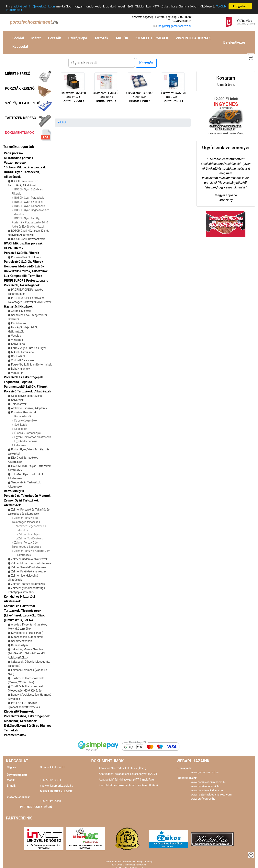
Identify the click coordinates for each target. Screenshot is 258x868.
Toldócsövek (19, 404)
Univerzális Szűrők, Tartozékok (26, 271)
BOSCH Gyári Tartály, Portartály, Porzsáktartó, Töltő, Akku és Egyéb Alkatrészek (30, 222)
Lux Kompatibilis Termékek (23, 276)
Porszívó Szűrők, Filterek (26, 257)
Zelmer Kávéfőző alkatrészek (29, 571)
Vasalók (16, 336)
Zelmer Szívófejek (29, 534)
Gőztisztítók (18, 356)
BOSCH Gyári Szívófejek (29, 202)
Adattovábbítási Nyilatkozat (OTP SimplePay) (126, 780)
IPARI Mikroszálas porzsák (23, 243)
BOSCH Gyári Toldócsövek (30, 206)
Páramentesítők (15, 735)
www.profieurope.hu (203, 799)
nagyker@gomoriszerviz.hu (175, 26)
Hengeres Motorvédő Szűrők (24, 266)
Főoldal (18, 38)
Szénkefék (21, 425)
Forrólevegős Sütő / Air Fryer (28, 348)
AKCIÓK (122, 38)
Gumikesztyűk (20, 645)
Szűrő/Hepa (78, 38)
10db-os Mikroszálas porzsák (25, 167)
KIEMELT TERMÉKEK (152, 38)
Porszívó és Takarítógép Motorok (27, 496)
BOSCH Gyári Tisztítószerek (28, 239)
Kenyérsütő (18, 344)
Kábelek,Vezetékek (26, 421)
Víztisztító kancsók (23, 360)
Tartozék (101, 38)
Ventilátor (17, 373)
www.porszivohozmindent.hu (208, 782)
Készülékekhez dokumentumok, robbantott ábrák (129, 785)
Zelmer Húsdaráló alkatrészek (29, 559)
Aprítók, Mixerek (21, 311)
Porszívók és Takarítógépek (23, 377)
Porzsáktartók (23, 416)
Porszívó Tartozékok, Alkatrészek (28, 391)
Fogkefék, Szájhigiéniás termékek (31, 365)
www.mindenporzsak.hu (205, 786)
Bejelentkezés (235, 42)
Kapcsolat (20, 46)
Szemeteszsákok (21, 641)
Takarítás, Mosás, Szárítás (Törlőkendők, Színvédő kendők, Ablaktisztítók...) (27, 653)
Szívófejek (17, 400)
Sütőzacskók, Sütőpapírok (27, 637)
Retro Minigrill (14, 491)
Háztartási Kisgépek (18, 306)
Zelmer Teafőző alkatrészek (28, 584)
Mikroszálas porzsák (19, 158)
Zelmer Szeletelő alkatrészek (28, 567)
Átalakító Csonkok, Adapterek (29, 408)
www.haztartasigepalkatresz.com (211, 795)
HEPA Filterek (14, 248)
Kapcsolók (21, 429)
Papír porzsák (14, 153)
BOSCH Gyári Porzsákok (29, 198)
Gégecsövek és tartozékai (27, 396)
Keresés (146, 63)
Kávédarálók (19, 323)
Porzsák (54, 38)
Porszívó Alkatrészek (24, 412)
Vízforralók (18, 340)
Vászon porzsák (15, 163)
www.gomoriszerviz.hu (205, 772)
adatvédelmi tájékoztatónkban (34, 6)
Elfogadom (240, 6)
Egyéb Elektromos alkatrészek (33, 437)
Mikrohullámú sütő (22, 352)
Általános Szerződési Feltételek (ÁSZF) (123, 768)
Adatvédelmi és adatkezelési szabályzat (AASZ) (128, 774)
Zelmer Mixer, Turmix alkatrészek (31, 563)
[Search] (102, 63)
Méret (36, 38)
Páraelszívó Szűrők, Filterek (24, 262)
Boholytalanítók (20, 369)
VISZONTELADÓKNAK (193, 38)
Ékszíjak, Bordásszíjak (28, 433)
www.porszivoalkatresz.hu (207, 790)
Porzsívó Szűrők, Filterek (22, 253)
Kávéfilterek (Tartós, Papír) (27, 633)
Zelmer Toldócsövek (31, 538)
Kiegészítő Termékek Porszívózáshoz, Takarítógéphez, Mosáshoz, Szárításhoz (27, 716)
